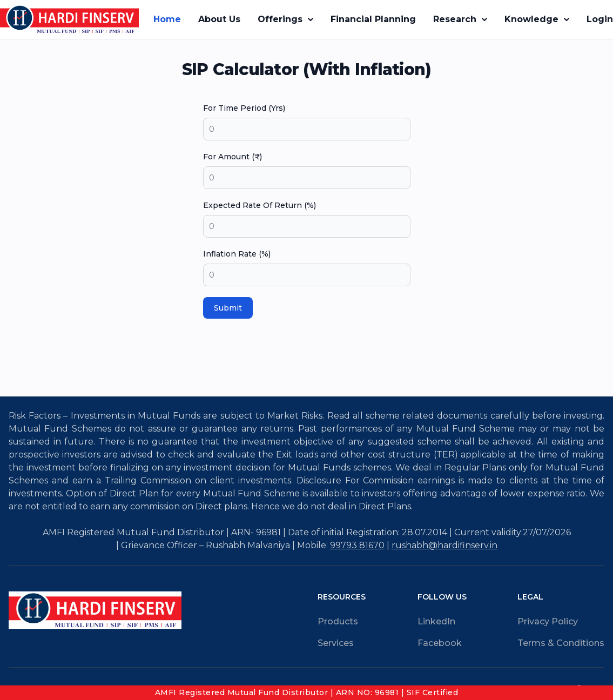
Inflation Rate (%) (237, 254)
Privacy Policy (548, 621)
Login (600, 19)
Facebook (440, 643)
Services (336, 643)
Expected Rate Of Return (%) (260, 205)
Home (167, 19)
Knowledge (537, 19)
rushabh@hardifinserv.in (444, 545)
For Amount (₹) (233, 157)
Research (460, 19)
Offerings (285, 19)
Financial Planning (373, 19)
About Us (219, 19)
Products (338, 621)
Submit (228, 308)
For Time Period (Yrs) (244, 108)
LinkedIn (436, 621)
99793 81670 (357, 545)
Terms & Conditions (561, 643)
